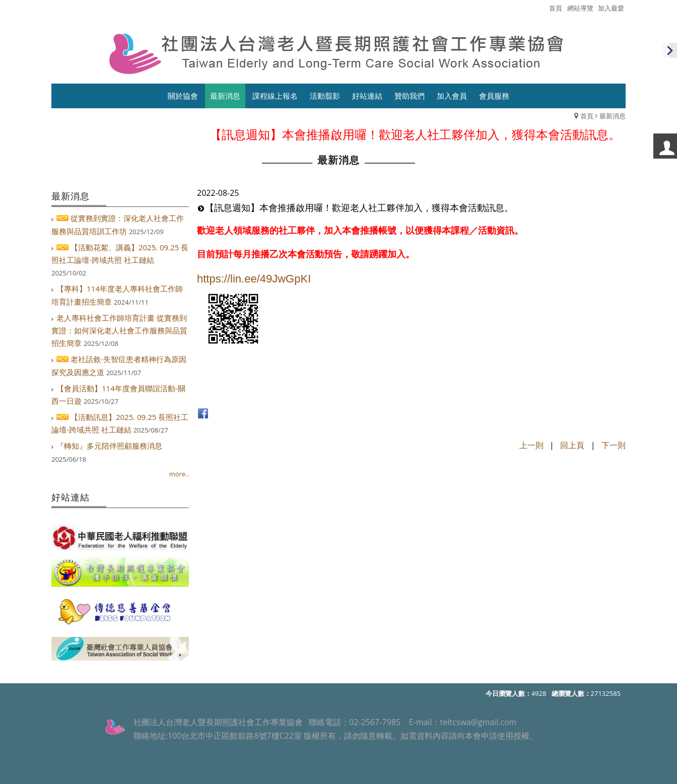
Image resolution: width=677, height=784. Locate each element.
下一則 (614, 445)
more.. (179, 474)
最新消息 (613, 116)
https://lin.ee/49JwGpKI (254, 279)
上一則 (531, 445)
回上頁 (572, 445)
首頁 (587, 116)
